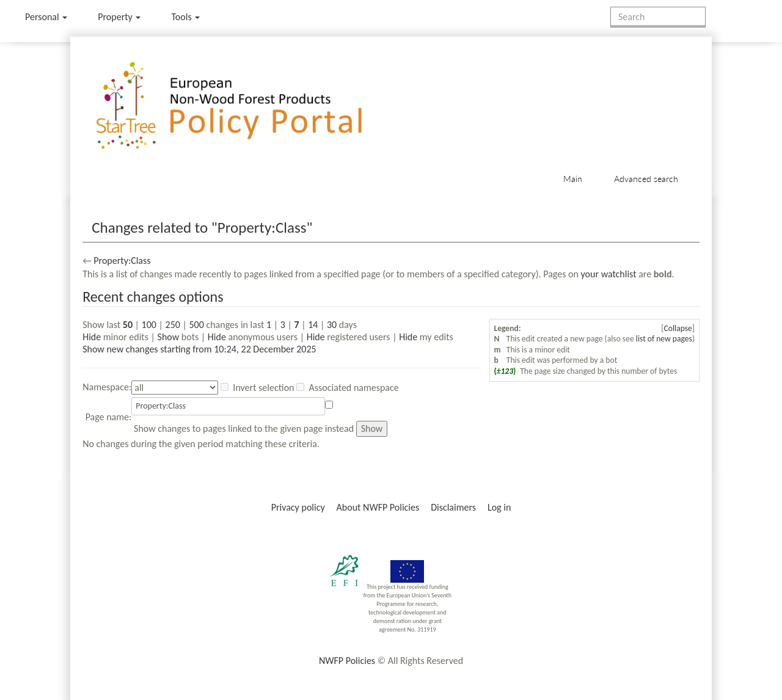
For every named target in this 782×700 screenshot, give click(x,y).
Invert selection (263, 388)
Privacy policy (298, 507)
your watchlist (609, 274)
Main (573, 179)
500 (196, 325)
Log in (499, 507)
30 (332, 325)
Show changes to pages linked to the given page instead (244, 428)
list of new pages (664, 339)
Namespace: (107, 387)
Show (169, 337)
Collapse (678, 328)
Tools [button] (185, 17)
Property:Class (122, 261)
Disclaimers (453, 507)
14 (313, 325)
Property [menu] (119, 17)
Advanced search (646, 179)
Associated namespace (354, 388)
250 (173, 325)
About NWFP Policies (378, 507)
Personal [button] (46, 17)
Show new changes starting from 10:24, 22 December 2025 (199, 349)
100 (149, 325)
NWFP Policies (347, 661)
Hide (92, 337)
